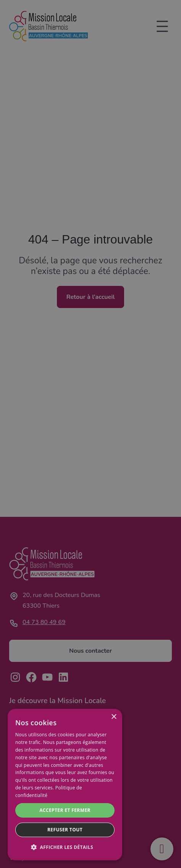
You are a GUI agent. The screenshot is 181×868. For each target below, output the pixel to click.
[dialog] (65, 785)
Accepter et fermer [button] (65, 810)
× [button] (114, 717)
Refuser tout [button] (65, 830)
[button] (65, 847)
